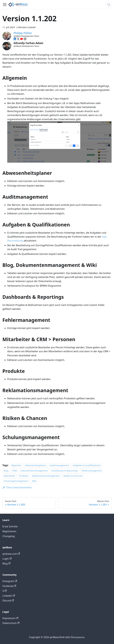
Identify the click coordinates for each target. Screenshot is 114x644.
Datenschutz (11, 623)
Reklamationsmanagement (46, 476)
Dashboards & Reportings (65, 471)
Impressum (10, 618)
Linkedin (9, 596)
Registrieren (9, 531)
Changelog (9, 536)
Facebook (9, 586)
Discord (8, 601)
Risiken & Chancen (73, 476)
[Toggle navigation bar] (5, 5)
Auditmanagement (59, 465)
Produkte (24, 476)
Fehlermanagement (91, 471)
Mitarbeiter (10, 476)
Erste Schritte (10, 526)
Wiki (34, 481)
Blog (6, 471)
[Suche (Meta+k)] (109, 5)
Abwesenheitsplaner (35, 465)
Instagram (10, 581)
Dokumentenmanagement (34, 471)
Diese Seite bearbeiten (17, 487)
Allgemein (16, 465)
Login (7, 559)
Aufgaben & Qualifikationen (87, 465)
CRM (14, 471)
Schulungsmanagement (16, 481)
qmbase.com (11, 554)
